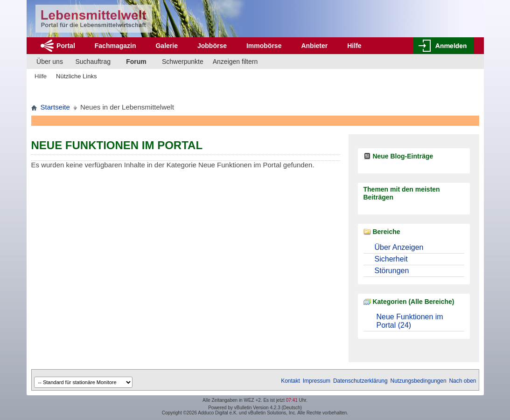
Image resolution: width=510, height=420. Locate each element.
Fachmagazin (115, 46)
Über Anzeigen (399, 247)
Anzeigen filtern (235, 62)
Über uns (50, 62)
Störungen (392, 271)
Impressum (317, 381)
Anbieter (314, 46)
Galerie (166, 46)
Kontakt (290, 381)
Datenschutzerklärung (360, 381)
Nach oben (462, 381)
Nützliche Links (76, 76)
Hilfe (354, 46)
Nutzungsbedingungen (419, 381)
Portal (66, 46)
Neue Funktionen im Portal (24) (410, 321)
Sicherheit (391, 259)
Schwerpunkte (183, 62)
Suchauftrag (93, 62)
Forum (136, 62)
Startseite (55, 107)
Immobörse (264, 46)
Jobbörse (212, 46)
